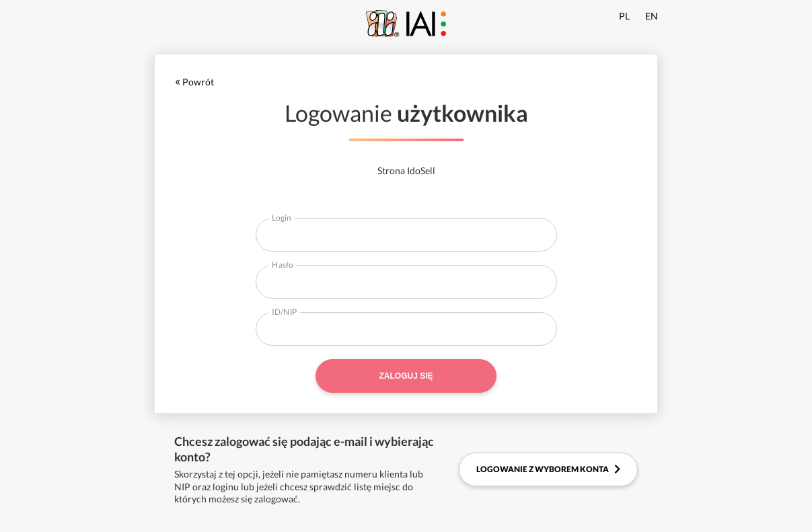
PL (624, 16)
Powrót (194, 82)
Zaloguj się (406, 376)
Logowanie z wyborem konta (548, 469)
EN (652, 16)
